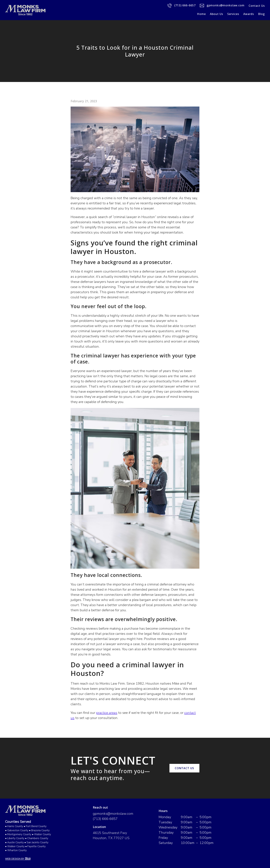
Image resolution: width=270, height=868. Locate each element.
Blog (261, 14)
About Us (217, 14)
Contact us (184, 768)
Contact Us (257, 6)
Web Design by (18, 859)
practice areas (107, 713)
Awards (249, 14)
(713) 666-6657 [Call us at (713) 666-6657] (105, 819)
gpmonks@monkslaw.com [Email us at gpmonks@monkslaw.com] (113, 814)
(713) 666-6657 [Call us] (181, 6)
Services (233, 14)
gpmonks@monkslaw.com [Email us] (222, 6)
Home (201, 14)
